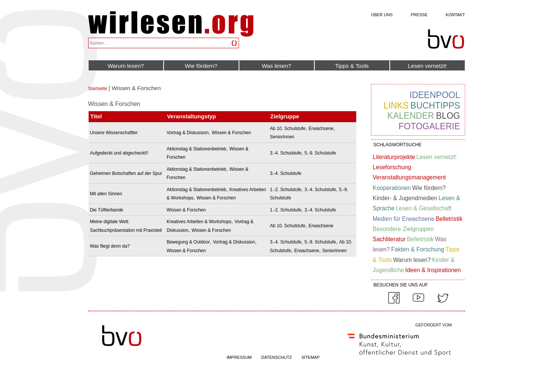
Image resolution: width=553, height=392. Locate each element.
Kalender (411, 116)
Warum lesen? (126, 66)
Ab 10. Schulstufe (288, 129)
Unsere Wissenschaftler (114, 133)
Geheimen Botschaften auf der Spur (126, 173)
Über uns (382, 15)
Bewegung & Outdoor (188, 242)
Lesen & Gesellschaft (424, 208)
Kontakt (455, 15)
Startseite (98, 89)
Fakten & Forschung (418, 249)
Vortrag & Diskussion (188, 133)
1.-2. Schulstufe (286, 190)
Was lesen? (277, 66)
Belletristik (449, 219)
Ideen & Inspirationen (433, 270)
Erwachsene (321, 129)
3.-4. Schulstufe (286, 153)
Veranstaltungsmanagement (409, 177)
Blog (448, 116)
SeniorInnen (282, 137)
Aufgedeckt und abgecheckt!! (119, 153)
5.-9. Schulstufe (320, 153)
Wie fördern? (201, 66)
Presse (419, 15)
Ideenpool (435, 95)
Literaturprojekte (394, 157)
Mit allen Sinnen (106, 194)
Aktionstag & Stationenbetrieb (196, 149)
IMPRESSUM (239, 357)
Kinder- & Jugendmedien (405, 198)
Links (396, 106)
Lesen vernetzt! (427, 66)
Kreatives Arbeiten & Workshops (199, 222)
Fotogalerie (429, 126)
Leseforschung (392, 167)
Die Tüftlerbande (107, 210)
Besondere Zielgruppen (403, 229)
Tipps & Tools (352, 66)
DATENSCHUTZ (276, 357)
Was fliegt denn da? (110, 246)
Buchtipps (435, 106)
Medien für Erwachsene (404, 219)
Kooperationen (392, 188)
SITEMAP (310, 357)
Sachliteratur (389, 239)
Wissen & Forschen (231, 133)
